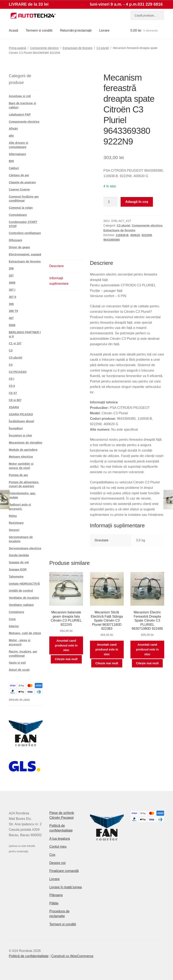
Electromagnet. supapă (25, 254)
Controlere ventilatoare (25, 233)
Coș (52, 855)
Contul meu (58, 847)
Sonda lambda (19, 555)
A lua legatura (60, 839)
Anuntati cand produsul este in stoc (66, 645)
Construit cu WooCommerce (72, 956)
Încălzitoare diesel (21, 421)
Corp (12, 619)
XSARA (14, 407)
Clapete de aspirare (22, 182)
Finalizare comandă (64, 871)
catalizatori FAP (20, 115)
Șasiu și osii (17, 663)
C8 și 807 (15, 400)
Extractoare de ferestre (78, 48)
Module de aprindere (23, 450)
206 (11, 268)
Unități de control (21, 591)
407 (11, 318)
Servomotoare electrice (25, 548)
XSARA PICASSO (21, 414)
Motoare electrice (21, 457)
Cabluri (14, 168)
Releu (13, 516)
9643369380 (112, 240)
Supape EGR (18, 569)
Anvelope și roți (20, 96)
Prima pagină (18, 48)
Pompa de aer (18, 475)
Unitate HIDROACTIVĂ (24, 584)
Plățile (54, 903)
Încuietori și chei (20, 435)
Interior (14, 626)
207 (11, 276)
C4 (11, 365)
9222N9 (147, 235)
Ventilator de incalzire (24, 598)
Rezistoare (16, 523)
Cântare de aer (19, 175)
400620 (135, 235)
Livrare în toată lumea (66, 887)
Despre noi (57, 863)
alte (11, 136)
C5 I (12, 379)
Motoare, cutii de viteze (25, 633)
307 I (12, 290)
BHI (11, 161)
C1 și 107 (15, 343)
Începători (16, 428)
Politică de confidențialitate (29, 956)
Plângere (56, 895)
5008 (12, 325)
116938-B (122, 235)
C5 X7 (13, 393)
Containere (16, 612)
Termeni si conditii (39, 30)
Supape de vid (19, 562)
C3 (11, 350)
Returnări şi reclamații (76, 30)
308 (11, 304)
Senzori (14, 530)
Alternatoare (17, 154)
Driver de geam (19, 247)
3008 (12, 283)
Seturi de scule (19, 670)
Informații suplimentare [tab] (59, 281)
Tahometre (16, 577)
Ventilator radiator (21, 605)
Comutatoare (18, 215)
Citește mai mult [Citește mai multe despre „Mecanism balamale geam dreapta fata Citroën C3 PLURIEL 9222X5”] (66, 659)
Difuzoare (16, 240)
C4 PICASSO (18, 372)
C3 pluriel (103, 48)
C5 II (12, 386)
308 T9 (13, 311)
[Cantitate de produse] (111, 202)
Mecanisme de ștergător (26, 443)
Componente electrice (44, 48)
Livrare (104, 30)
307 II (12, 297)
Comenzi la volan (21, 208)
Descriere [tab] (56, 266)
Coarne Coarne (19, 189)
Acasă (13, 30)
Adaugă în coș (137, 202)
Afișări (13, 129)
